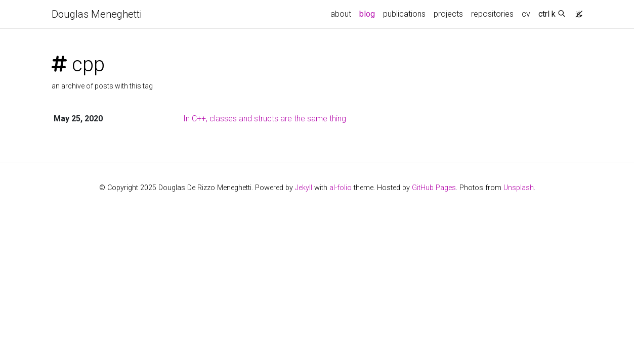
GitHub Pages (434, 188)
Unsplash (519, 188)
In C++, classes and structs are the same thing (265, 119)
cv (526, 14)
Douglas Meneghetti (97, 14)
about (341, 14)
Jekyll (304, 188)
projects (448, 14)
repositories (492, 14)
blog (367, 14)
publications (404, 14)
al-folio (341, 188)
